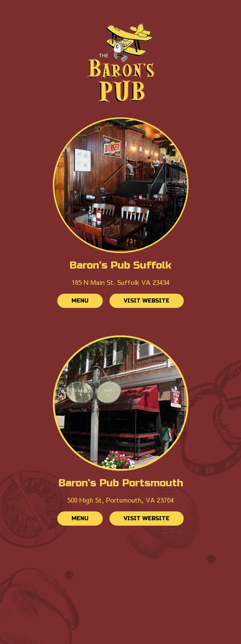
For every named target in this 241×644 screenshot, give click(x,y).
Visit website (139, 303)
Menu (73, 303)
